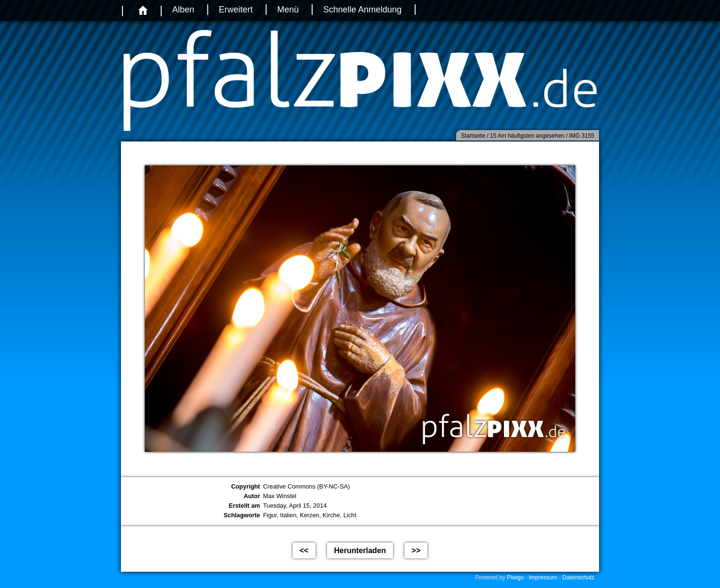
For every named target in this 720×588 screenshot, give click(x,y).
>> (416, 550)
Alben (183, 10)
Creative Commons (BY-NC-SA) (306, 486)
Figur (270, 515)
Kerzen (310, 515)
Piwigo (515, 577)
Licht (350, 515)
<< (304, 550)
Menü (288, 10)
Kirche (331, 515)
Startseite (473, 136)
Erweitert (235, 10)
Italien (288, 515)
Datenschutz (578, 577)
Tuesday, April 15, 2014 (295, 506)
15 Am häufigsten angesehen (527, 136)
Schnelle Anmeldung (362, 10)
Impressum (543, 577)
